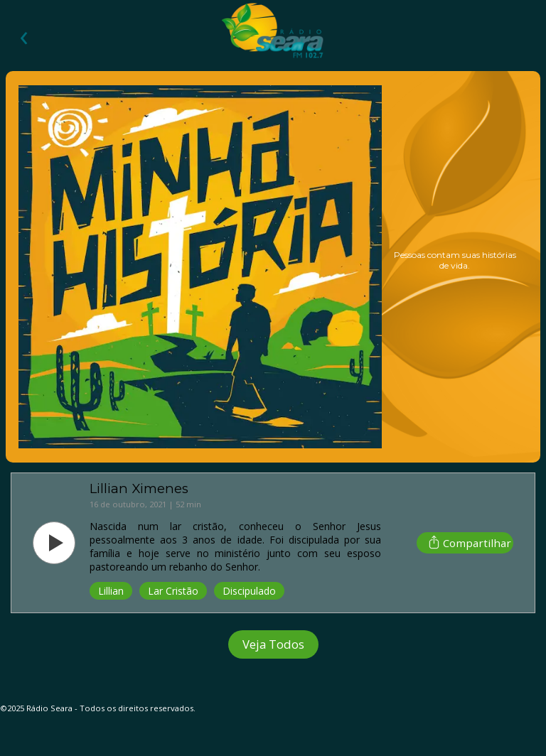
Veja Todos (273, 644)
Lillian (111, 591)
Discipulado (249, 591)
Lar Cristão (173, 591)
